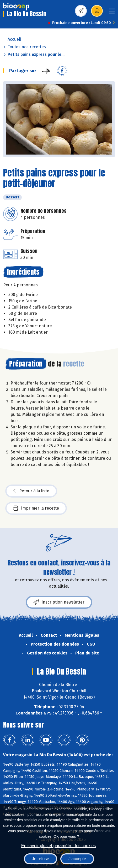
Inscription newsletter (59, 602)
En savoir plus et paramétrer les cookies (59, 846)
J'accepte (77, 859)
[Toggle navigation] (112, 13)
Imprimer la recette (36, 508)
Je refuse (41, 859)
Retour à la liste (31, 491)
